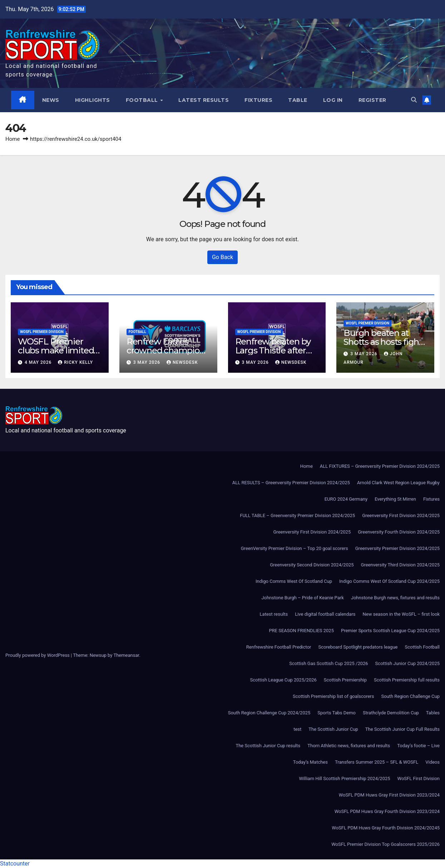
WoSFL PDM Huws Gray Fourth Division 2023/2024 (387, 811)
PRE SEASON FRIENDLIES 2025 (301, 631)
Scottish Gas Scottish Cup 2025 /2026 (328, 663)
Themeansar (126, 655)
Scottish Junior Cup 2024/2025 (407, 663)
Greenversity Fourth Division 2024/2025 (399, 532)
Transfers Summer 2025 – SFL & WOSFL (377, 762)
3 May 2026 (147, 362)
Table (298, 100)
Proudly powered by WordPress (38, 655)
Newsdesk (182, 362)
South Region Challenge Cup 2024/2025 (269, 713)
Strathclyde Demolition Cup (391, 713)
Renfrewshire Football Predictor (279, 647)
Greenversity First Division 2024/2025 (401, 515)
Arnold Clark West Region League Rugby (398, 483)
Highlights (93, 100)
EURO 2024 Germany (346, 499)
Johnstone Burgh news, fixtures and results (395, 598)
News (51, 100)
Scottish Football (422, 647)
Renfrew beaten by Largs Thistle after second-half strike (273, 350)
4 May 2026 (39, 362)
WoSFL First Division (419, 778)
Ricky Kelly (75, 362)
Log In (333, 100)
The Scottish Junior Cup (333, 729)
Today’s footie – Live (418, 746)
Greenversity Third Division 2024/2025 (400, 565)
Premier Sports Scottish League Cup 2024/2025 (390, 631)
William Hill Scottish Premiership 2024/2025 (344, 778)
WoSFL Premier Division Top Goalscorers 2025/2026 (385, 844)
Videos (432, 762)
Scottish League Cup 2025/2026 (283, 680)
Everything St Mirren (395, 499)
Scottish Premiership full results (407, 680)
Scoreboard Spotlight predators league (358, 647)
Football (143, 100)
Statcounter (15, 864)
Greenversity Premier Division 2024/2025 (397, 548)
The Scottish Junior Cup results (268, 746)
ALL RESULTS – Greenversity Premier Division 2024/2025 (291, 483)
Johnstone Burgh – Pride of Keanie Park (302, 598)
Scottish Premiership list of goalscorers (333, 696)
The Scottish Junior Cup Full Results (402, 729)
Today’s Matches (310, 762)
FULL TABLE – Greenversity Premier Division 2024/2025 (297, 515)
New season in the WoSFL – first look (401, 614)
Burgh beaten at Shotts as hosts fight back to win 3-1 (383, 342)
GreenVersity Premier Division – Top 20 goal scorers (295, 548)
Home (13, 139)
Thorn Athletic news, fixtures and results (349, 746)
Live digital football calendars (325, 614)
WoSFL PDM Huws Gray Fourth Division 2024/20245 (386, 828)
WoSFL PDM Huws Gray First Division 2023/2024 (389, 795)
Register (372, 100)
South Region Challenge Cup (410, 696)
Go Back (222, 257)
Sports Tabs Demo (337, 713)
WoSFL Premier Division (42, 332)
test (297, 729)
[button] (414, 100)
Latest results (204, 100)
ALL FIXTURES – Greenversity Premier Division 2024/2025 (380, 466)
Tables (433, 713)
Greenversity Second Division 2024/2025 (312, 565)
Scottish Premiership (345, 680)
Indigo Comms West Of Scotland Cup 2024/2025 (389, 581)
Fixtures (258, 100)
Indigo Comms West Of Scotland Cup (294, 581)
